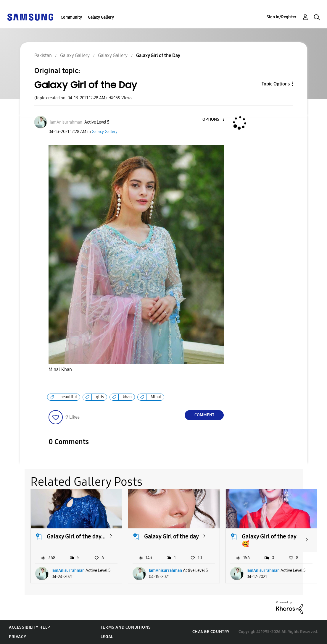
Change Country (211, 632)
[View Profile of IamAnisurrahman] (66, 122)
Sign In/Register (282, 17)
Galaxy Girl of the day (171, 536)
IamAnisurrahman (68, 571)
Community (71, 17)
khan (127, 397)
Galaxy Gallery (101, 17)
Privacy (17, 637)
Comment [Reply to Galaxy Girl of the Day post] (204, 415)
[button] (214, 120)
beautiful (69, 397)
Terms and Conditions (126, 627)
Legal (107, 637)
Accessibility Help (29, 627)
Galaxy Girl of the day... (76, 536)
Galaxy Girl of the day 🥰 (269, 540)
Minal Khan (60, 369)
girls (100, 397)
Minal (156, 397)
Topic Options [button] (276, 84)
